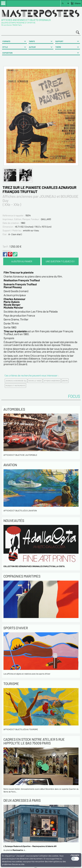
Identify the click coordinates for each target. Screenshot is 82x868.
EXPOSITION (7, 53)
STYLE (5, 47)
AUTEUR (32, 47)
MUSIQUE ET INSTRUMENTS (15, 386)
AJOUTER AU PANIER (22, 261)
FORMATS (6, 41)
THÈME (58, 47)
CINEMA (65, 381)
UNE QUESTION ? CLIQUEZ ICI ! (60, 261)
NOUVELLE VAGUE (35, 381)
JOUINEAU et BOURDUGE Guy (16, 381)
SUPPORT (59, 41)
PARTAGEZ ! (7, 251)
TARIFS (32, 41)
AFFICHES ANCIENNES (52, 381)
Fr (63, 3)
